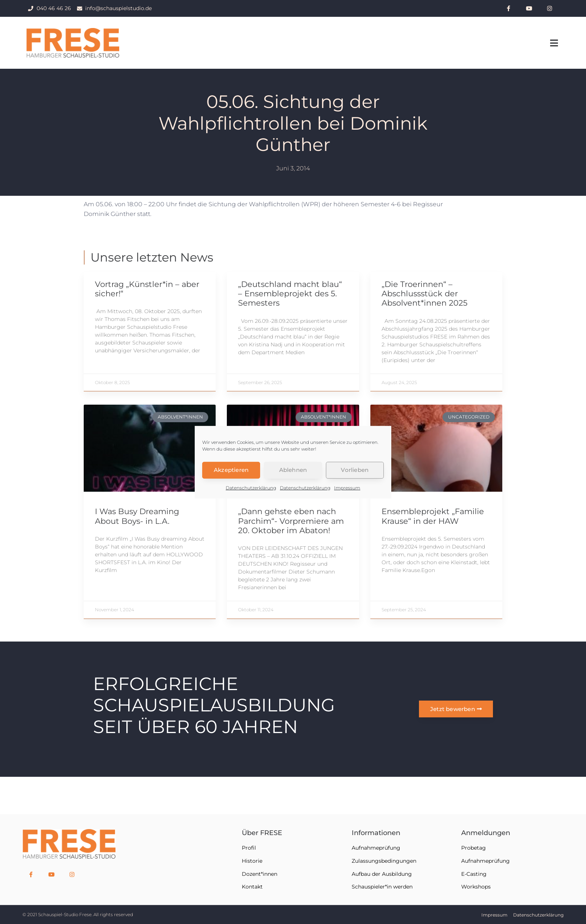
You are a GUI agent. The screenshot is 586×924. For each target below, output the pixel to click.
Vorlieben (355, 470)
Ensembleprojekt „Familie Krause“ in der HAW (433, 516)
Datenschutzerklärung (251, 487)
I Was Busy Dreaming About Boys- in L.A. (137, 516)
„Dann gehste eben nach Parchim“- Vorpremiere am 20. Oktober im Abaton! (291, 521)
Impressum (347, 487)
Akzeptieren (231, 470)
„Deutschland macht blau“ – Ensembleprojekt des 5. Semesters (290, 293)
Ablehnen (293, 470)
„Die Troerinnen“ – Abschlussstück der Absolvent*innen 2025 (425, 293)
